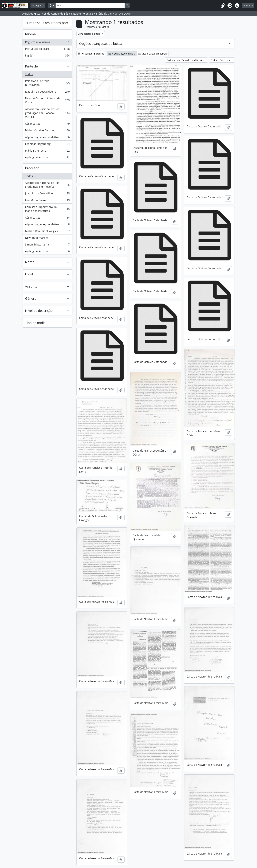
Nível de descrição (39, 311)
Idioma (30, 34)
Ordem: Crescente (221, 60)
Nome (30, 262)
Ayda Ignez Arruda (47, 158)
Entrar (247, 6)
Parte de (31, 66)
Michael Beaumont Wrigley (47, 232)
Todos (29, 74)
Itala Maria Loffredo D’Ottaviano (47, 83)
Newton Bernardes (47, 239)
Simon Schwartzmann (47, 245)
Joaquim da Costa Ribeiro (47, 92)
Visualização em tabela (153, 54)
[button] (223, 6)
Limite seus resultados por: (47, 23)
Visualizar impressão (91, 54)
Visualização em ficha (122, 54)
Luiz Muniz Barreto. (47, 201)
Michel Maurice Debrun (47, 131)
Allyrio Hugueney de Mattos (47, 138)
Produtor (32, 168)
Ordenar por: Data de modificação (186, 60)
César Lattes (47, 124)
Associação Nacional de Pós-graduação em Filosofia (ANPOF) (47, 113)
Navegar (37, 6)
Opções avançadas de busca (101, 44)
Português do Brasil (47, 50)
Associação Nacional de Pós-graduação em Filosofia (47, 185)
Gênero (31, 298)
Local (29, 274)
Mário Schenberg (47, 151)
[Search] (90, 6)
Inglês (47, 56)
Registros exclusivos (47, 43)
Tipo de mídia (35, 323)
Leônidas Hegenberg (47, 145)
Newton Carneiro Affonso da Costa (47, 100)
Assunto (31, 286)
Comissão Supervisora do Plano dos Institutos (47, 209)
